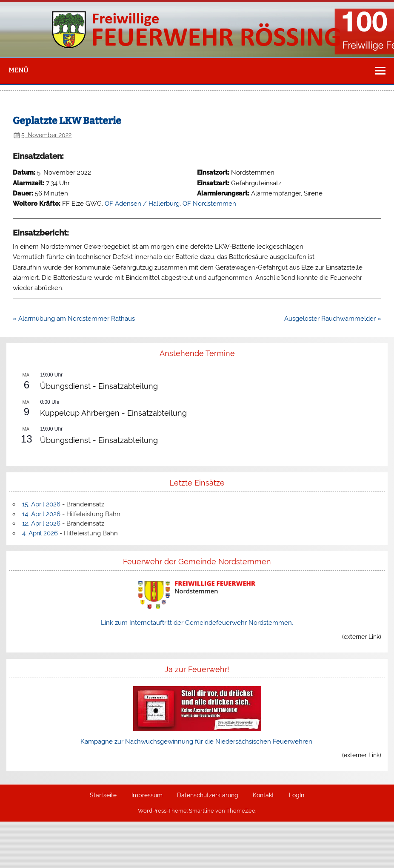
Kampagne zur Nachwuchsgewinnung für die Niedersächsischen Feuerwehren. (197, 742)
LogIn (297, 796)
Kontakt (263, 796)
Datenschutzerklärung (208, 796)
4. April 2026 (40, 533)
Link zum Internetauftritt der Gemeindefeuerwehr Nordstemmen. (197, 623)
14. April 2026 (41, 514)
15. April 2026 (41, 504)
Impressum (147, 796)
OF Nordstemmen (209, 204)
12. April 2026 (41, 523)
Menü (18, 70)
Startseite (103, 796)
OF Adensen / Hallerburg (142, 204)
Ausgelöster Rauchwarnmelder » (333, 319)
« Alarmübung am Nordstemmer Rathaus (74, 319)
